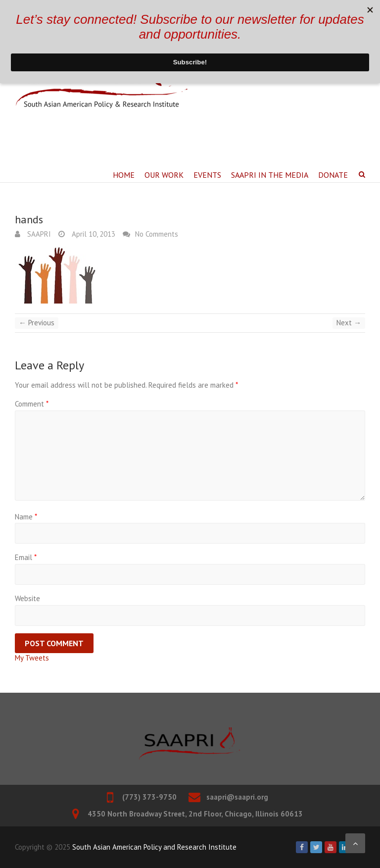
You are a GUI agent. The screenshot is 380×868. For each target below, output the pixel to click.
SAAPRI (38, 234)
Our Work (164, 175)
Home (124, 175)
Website (27, 598)
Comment (32, 404)
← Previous (37, 323)
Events (207, 175)
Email (26, 557)
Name (26, 517)
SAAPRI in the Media (270, 175)
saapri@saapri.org (237, 797)
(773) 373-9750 (149, 797)
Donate (333, 175)
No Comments (157, 234)
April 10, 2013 (93, 234)
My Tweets (32, 658)
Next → (349, 323)
